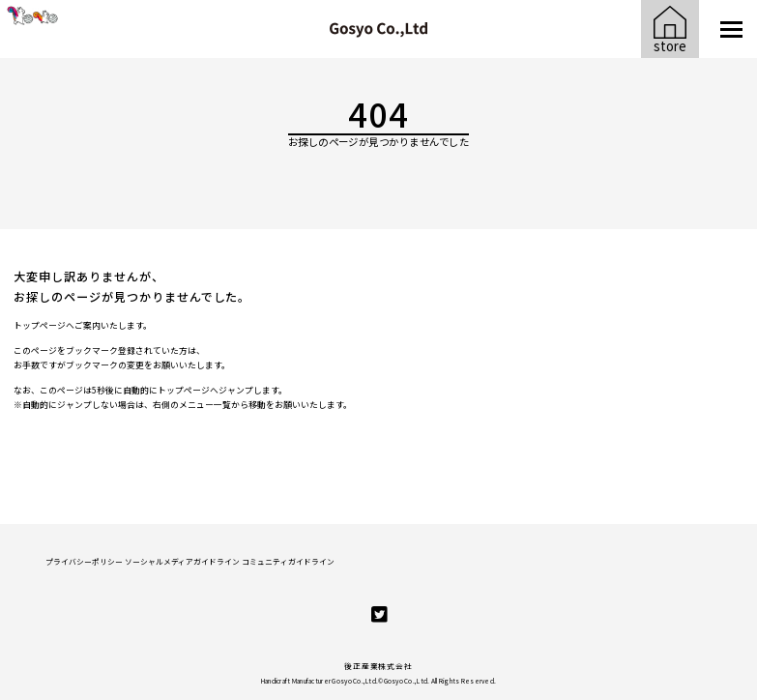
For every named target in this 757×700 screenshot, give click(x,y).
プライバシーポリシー (84, 561)
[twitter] (379, 614)
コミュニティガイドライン (288, 561)
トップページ (40, 325)
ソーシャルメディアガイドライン (182, 561)
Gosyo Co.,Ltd (406, 681)
